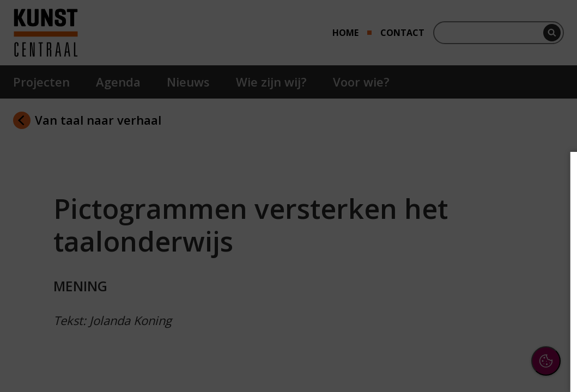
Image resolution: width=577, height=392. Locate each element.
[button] (473, 258)
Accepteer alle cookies (485, 331)
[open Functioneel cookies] (551, 259)
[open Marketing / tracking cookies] (551, 292)
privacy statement (450, 223)
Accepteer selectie (484, 363)
